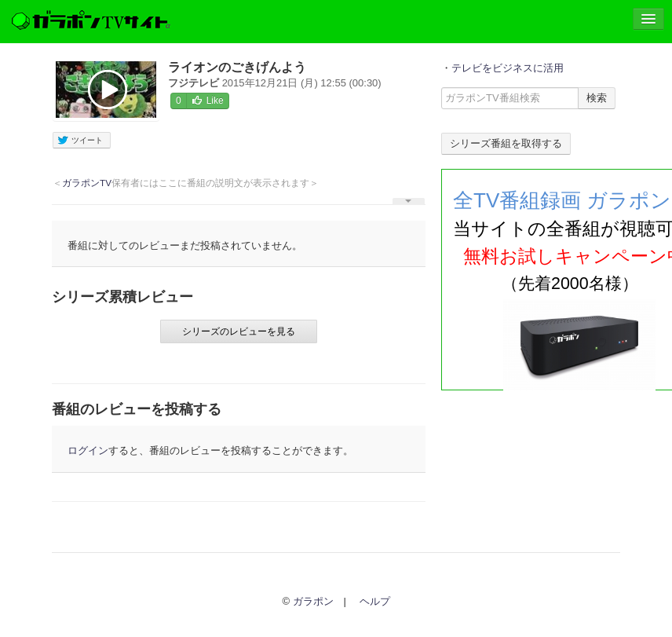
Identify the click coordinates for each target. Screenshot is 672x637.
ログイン (88, 450)
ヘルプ (375, 601)
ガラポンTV (87, 183)
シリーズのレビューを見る (239, 331)
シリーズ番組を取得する (506, 143)
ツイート (80, 141)
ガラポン (313, 601)
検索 (597, 98)
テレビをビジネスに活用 (508, 68)
